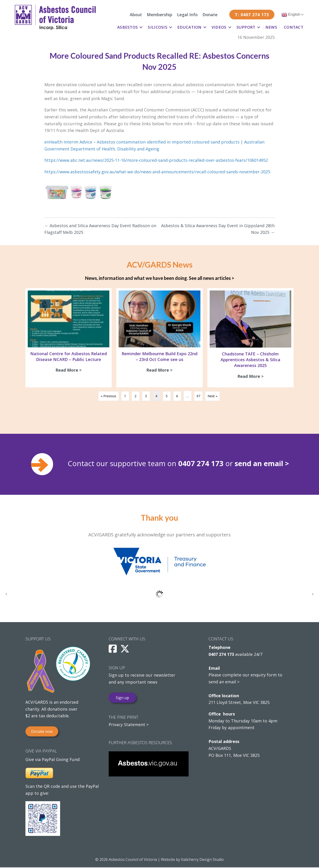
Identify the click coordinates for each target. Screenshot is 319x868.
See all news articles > (212, 278)
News (271, 27)
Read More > (70, 370)
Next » (212, 397)
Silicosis (158, 27)
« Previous (109, 397)
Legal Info (187, 15)
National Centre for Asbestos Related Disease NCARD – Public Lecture (69, 356)
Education (189, 27)
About (136, 15)
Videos (219, 27)
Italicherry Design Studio (202, 860)
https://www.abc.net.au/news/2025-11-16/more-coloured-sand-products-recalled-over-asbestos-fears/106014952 (156, 160)
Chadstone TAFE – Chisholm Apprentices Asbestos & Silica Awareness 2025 (250, 360)
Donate (210, 15)
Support (246, 27)
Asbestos (127, 27)
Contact (294, 27)
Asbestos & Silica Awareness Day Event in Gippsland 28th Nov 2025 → (218, 229)
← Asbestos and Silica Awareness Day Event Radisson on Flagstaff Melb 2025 (100, 229)
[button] (141, 27)
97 (198, 397)
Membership (159, 15)
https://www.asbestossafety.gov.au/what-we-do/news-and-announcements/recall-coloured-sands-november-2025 (157, 172)
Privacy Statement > (129, 725)
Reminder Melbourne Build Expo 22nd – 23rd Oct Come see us (159, 356)
